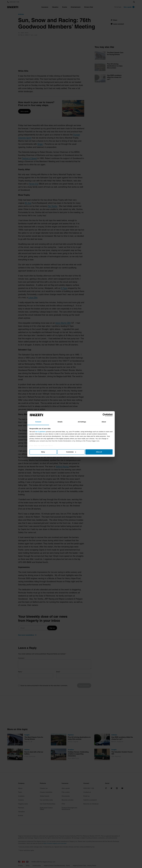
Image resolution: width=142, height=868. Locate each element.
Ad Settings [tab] (82, 422)
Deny (43, 452)
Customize (71, 452)
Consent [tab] (38, 422)
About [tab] (104, 422)
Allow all (99, 452)
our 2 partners (41, 432)
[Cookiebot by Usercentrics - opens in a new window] (104, 415)
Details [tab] (60, 422)
